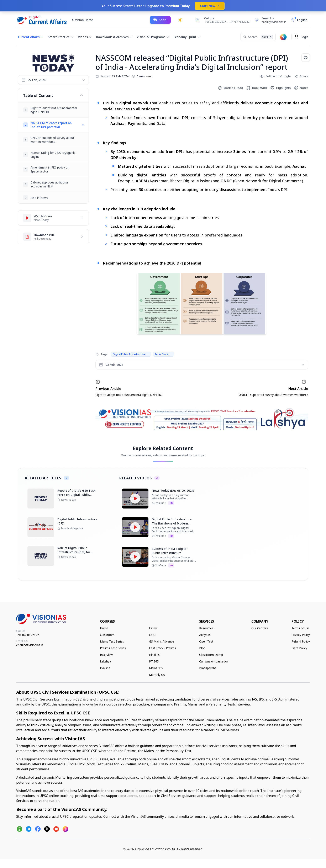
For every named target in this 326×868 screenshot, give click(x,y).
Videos (85, 37)
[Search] (258, 37)
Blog (202, 648)
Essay (153, 628)
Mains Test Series (112, 641)
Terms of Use (301, 628)
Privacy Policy (301, 635)
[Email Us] (270, 20)
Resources (206, 628)
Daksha (105, 668)
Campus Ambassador (214, 661)
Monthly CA (157, 675)
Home (104, 628)
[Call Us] (197, 20)
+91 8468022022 (28, 635)
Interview (106, 655)
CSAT (153, 635)
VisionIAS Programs (153, 37)
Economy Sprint (187, 37)
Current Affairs (31, 37)
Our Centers (260, 628)
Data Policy (299, 648)
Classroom (107, 635)
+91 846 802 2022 (215, 22)
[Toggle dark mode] (180, 20)
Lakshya (106, 661)
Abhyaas (205, 635)
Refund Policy (301, 641)
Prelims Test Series (113, 648)
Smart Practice (61, 37)
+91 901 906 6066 (240, 22)
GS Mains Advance (162, 641)
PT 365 (154, 661)
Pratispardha (208, 668)
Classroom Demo (211, 655)
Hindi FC (155, 655)
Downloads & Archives (114, 37)
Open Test (206, 641)
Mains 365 (156, 668)
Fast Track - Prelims (162, 648)
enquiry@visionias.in (30, 645)
